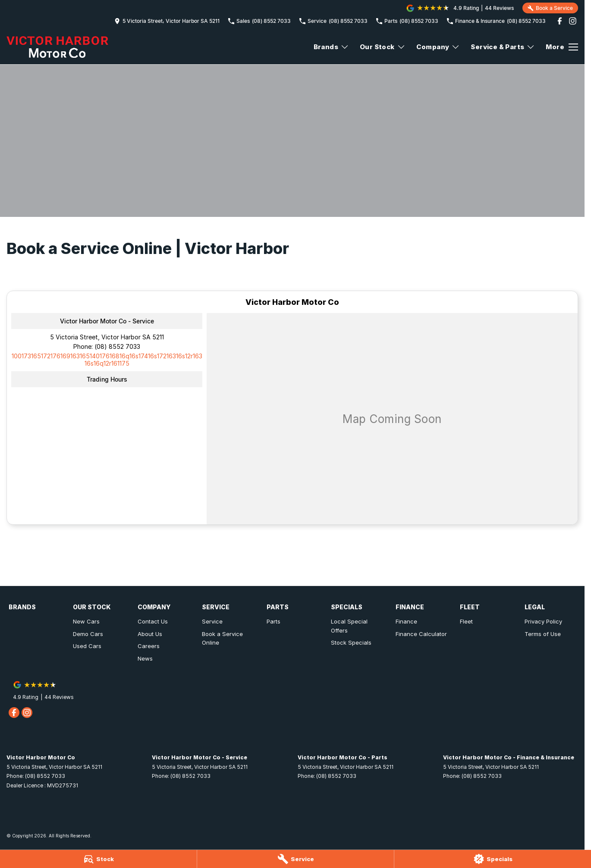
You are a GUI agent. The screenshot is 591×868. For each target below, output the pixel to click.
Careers (149, 646)
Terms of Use (543, 634)
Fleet (466, 621)
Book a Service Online (222, 638)
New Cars (86, 621)
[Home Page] (57, 47)
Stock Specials (351, 642)
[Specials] (493, 859)
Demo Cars (88, 634)
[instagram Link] (573, 21)
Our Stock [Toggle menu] (383, 47)
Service (212, 621)
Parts (273, 621)
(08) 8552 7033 (117, 346)
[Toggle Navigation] (562, 47)
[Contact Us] (167, 21)
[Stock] (98, 859)
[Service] (295, 859)
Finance (406, 621)
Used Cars (87, 646)
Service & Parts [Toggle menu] (503, 47)
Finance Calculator (421, 634)
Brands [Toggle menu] (331, 47)
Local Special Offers (349, 626)
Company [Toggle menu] (438, 47)
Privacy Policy (543, 621)
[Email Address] (107, 360)
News (145, 658)
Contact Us (153, 621)
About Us (150, 634)
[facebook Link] (560, 21)
